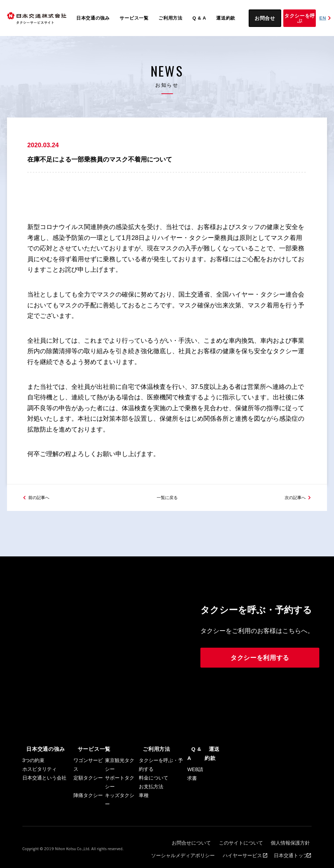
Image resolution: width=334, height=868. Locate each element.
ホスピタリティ (40, 771)
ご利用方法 (170, 18)
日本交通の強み (93, 18)
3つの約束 (34, 762)
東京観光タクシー (120, 766)
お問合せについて (205, 841)
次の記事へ (292, 499)
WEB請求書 (195, 766)
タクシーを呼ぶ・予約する (161, 766)
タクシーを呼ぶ (300, 18)
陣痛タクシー (88, 797)
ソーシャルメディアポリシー (196, 847)
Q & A (199, 18)
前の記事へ (42, 499)
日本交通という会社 (44, 780)
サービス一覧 (134, 18)
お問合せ (265, 18)
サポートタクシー (120, 784)
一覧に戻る (167, 499)
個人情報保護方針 (291, 841)
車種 (144, 797)
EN (326, 18)
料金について (154, 780)
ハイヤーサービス (249, 847)
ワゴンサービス (88, 766)
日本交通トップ (290, 847)
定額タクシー (88, 780)
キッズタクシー (120, 801)
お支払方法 (151, 788)
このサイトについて (248, 841)
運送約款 (226, 18)
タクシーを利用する (260, 660)
